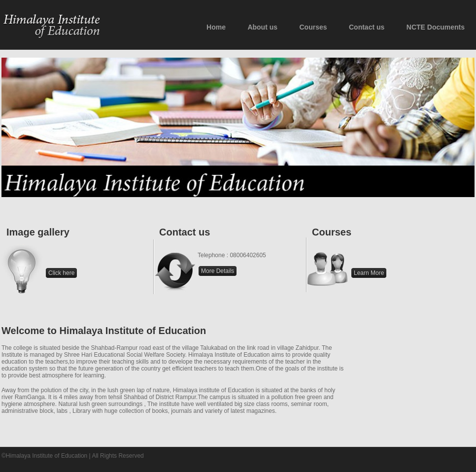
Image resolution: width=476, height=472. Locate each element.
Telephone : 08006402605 (232, 255)
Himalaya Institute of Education (52, 25)
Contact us (175, 271)
